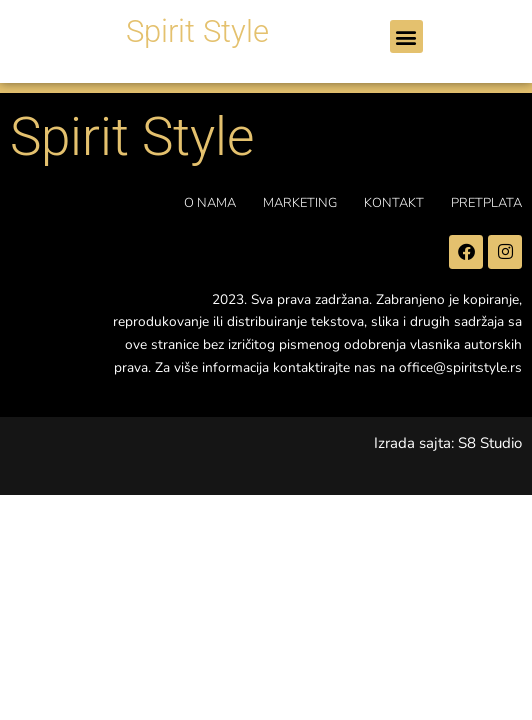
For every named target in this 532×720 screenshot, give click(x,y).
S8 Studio (490, 443)
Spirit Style (197, 31)
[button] (406, 36)
